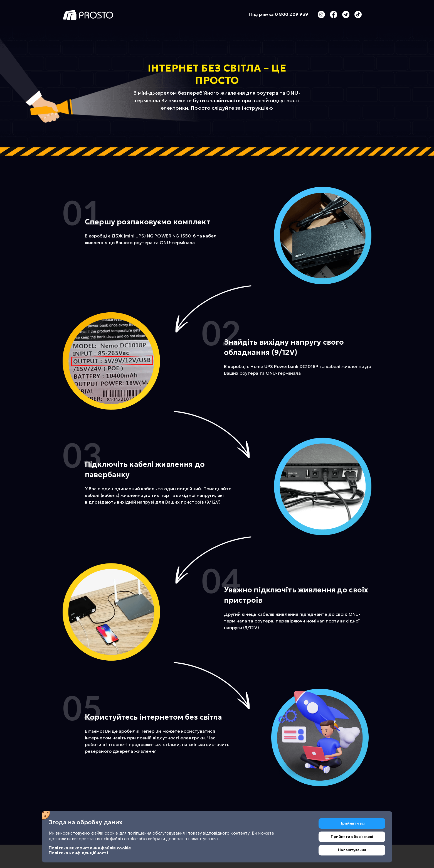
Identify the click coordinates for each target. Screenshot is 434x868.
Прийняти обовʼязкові (352, 837)
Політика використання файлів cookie (90, 848)
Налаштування (352, 850)
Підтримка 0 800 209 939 (278, 14)
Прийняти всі (352, 823)
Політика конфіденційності (78, 853)
